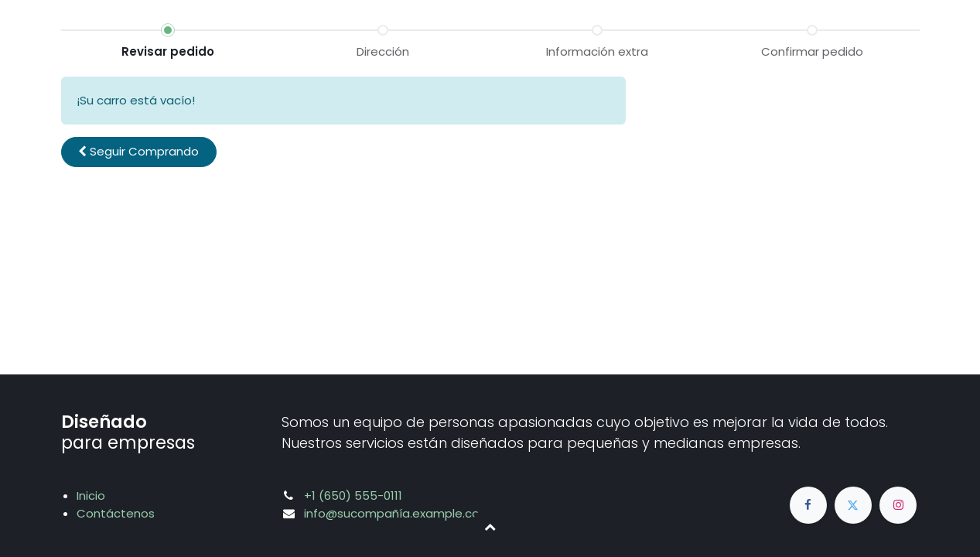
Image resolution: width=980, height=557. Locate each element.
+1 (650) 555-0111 (353, 495)
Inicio (91, 495)
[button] (139, 152)
